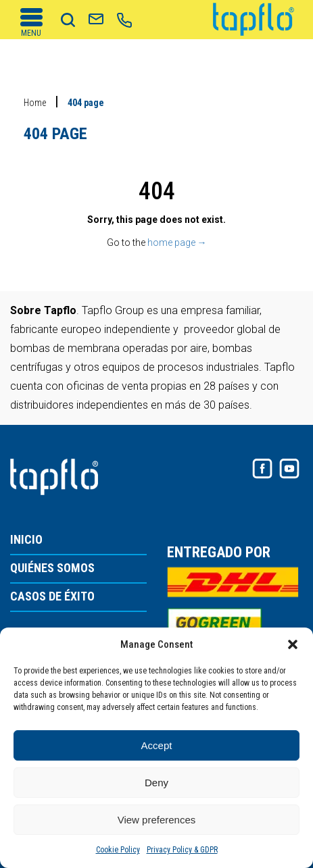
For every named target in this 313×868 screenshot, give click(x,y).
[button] (293, 644)
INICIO (26, 540)
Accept (157, 745)
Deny (156, 783)
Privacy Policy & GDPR (182, 850)
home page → (177, 242)
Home (35, 103)
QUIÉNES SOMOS (52, 568)
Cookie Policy (118, 850)
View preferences (157, 820)
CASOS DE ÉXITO (52, 597)
